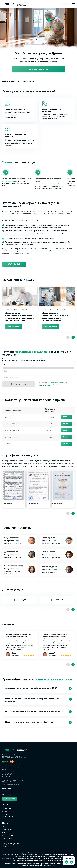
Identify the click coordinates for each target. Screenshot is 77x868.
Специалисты (8, 833)
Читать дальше (14, 264)
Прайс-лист (7, 838)
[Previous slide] (68, 337)
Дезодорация (8, 814)
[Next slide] (73, 337)
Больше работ (14, 327)
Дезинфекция (57, 600)
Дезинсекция (20, 600)
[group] (14, 489)
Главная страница (9, 81)
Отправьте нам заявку (10, 181)
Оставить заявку (10, 799)
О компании (7, 827)
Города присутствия (11, 844)
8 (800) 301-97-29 (65, 4)
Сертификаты (8, 835)
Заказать (67, 417)
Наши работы (8, 830)
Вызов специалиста (38, 69)
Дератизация (8, 811)
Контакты (6, 841)
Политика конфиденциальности (11, 765)
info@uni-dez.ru (7, 795)
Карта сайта (8, 847)
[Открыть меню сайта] (73, 4)
